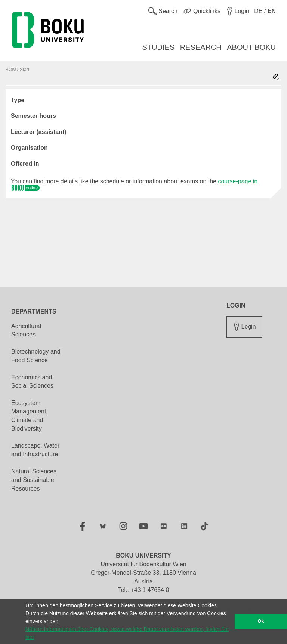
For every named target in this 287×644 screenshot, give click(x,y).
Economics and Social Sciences (32, 382)
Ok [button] (261, 621)
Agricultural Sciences (26, 330)
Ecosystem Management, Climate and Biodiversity (30, 416)
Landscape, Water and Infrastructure (35, 450)
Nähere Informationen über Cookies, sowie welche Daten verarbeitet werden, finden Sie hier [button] (127, 633)
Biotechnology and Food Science (36, 356)
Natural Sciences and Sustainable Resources (34, 480)
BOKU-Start (17, 70)
